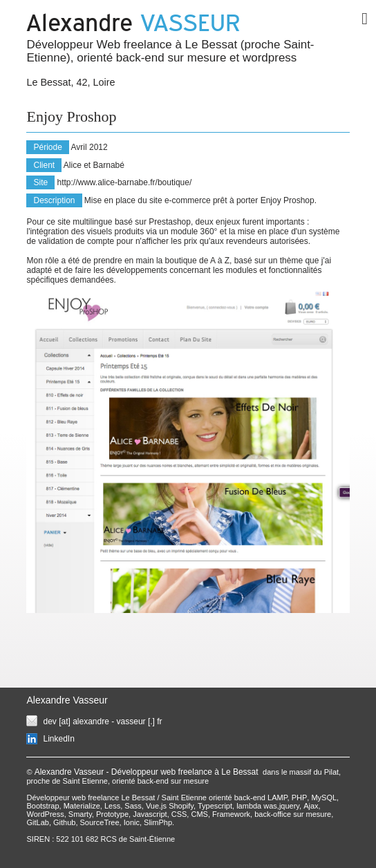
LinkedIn (58, 739)
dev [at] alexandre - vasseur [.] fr (102, 721)
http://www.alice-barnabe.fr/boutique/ (125, 182)
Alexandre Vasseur (67, 700)
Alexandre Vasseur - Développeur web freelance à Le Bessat (148, 772)
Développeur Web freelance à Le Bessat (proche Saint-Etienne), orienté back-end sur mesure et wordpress (170, 51)
